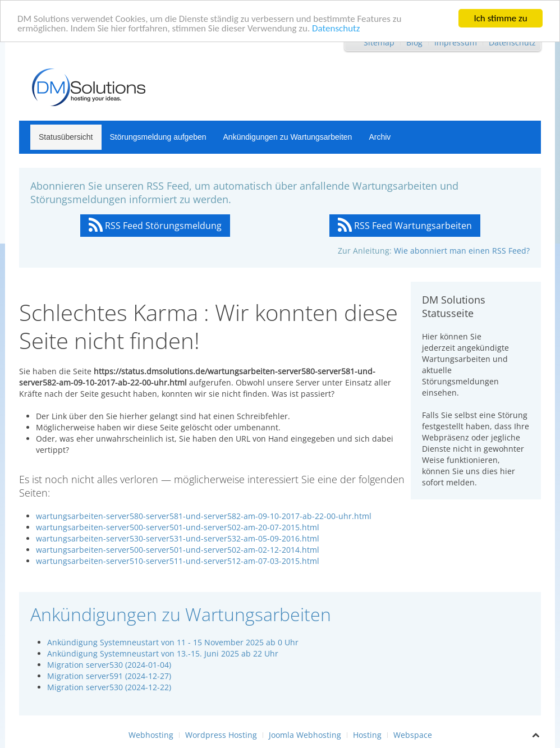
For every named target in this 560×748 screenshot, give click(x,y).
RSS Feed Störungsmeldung (155, 226)
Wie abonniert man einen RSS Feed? (462, 251)
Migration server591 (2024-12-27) (109, 676)
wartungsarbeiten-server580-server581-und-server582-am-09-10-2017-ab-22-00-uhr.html (204, 516)
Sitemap (379, 42)
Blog (414, 42)
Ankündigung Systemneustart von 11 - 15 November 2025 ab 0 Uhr (173, 642)
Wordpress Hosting (221, 735)
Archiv (380, 137)
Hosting (367, 735)
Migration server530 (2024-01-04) (109, 665)
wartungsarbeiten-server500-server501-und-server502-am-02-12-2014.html (178, 550)
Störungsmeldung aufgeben (158, 137)
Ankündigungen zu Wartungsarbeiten (288, 137)
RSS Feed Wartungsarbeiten (405, 226)
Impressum (456, 42)
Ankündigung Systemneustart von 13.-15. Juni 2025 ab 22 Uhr (163, 653)
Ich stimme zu (500, 18)
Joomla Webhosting (305, 735)
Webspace (413, 735)
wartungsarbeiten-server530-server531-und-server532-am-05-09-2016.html (178, 538)
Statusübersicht (66, 137)
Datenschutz (336, 28)
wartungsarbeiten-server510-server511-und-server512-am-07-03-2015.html (178, 561)
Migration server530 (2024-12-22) (109, 687)
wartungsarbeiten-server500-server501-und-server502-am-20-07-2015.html (178, 527)
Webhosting (151, 735)
